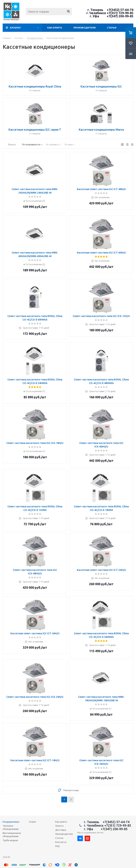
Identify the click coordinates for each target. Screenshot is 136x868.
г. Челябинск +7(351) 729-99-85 (110, 13)
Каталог (15, 28)
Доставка (61, 830)
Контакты (61, 842)
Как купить (55, 28)
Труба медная (10, 840)
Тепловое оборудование (11, 827)
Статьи (112, 28)
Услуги (32, 822)
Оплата (59, 826)
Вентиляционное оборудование (12, 835)
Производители (85, 28)
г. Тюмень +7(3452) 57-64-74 (110, 10)
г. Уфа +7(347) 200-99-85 (112, 16)
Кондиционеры (11, 822)
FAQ (57, 846)
